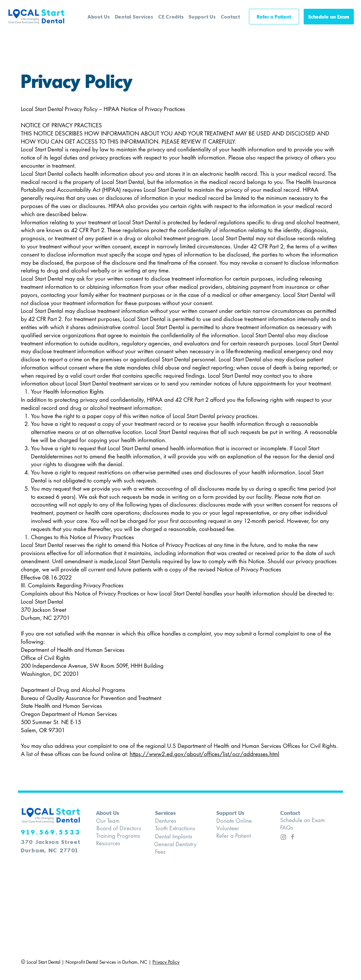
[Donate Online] (241, 821)
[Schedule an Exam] (329, 17)
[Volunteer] (241, 828)
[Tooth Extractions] (177, 828)
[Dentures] (173, 821)
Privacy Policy (166, 962)
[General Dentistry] (176, 844)
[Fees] (173, 852)
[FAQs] (295, 828)
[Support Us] (238, 813)
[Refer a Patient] (274, 17)
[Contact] (298, 813)
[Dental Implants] (177, 837)
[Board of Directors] (120, 828)
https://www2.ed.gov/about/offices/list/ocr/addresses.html (204, 754)
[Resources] (114, 843)
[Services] (173, 813)
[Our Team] (113, 821)
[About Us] (110, 813)
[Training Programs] (119, 836)
